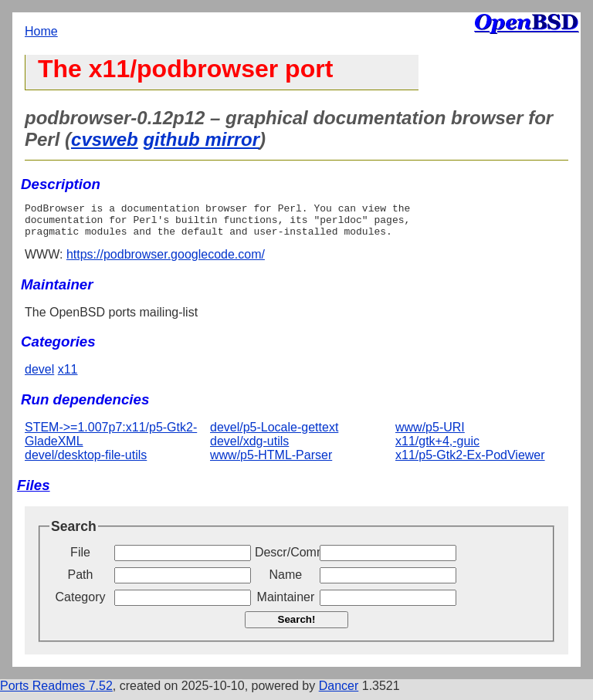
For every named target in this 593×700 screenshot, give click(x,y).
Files (34, 492)
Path (81, 582)
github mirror (201, 139)
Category (81, 604)
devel (39, 376)
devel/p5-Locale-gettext (274, 434)
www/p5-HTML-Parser (271, 462)
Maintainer (286, 604)
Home (41, 31)
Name (286, 582)
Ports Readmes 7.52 (56, 693)
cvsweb (105, 139)
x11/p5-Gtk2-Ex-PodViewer (470, 462)
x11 (68, 376)
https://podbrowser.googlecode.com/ (166, 261)
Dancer (339, 693)
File (80, 559)
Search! (297, 626)
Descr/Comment (286, 559)
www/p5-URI (430, 434)
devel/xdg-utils (249, 448)
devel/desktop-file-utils (86, 462)
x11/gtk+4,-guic (437, 448)
